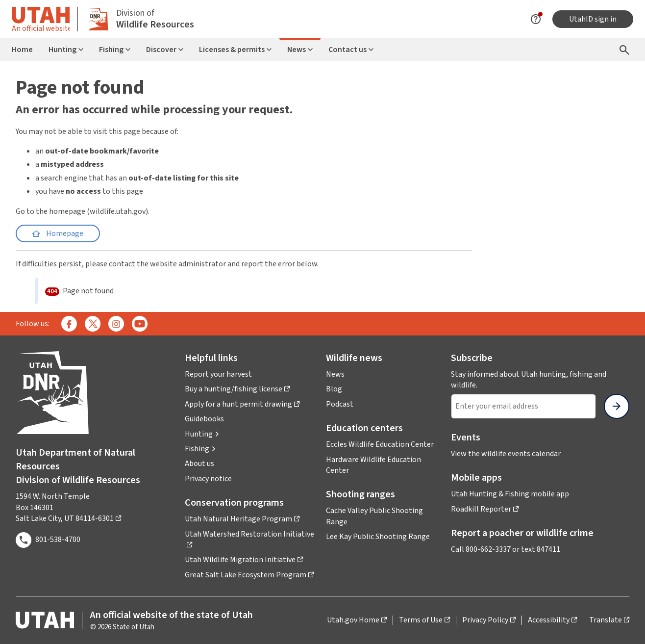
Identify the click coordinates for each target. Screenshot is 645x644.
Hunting (66, 50)
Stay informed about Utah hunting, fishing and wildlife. (529, 380)
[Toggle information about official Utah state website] (41, 19)
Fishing (115, 50)
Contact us (351, 50)
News (300, 50)
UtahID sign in (593, 19)
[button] (202, 434)
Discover (165, 50)
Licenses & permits (235, 50)
